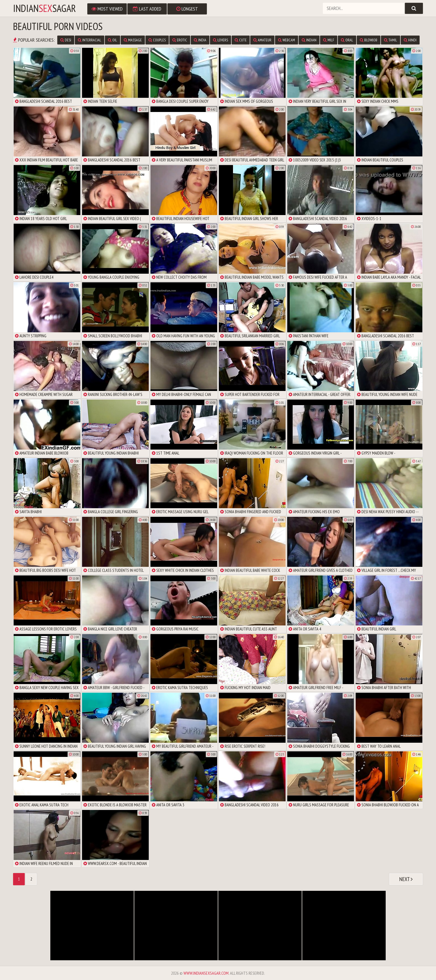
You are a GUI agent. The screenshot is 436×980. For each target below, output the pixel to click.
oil (112, 40)
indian (309, 40)
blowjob (369, 40)
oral (347, 40)
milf (329, 40)
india (200, 40)
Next (406, 879)
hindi (410, 40)
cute (241, 40)
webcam (287, 40)
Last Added (147, 9)
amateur (262, 40)
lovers (221, 40)
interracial (90, 40)
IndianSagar (44, 8)
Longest (187, 9)
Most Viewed (107, 9)
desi (66, 40)
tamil (391, 40)
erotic (180, 40)
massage (133, 40)
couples (157, 40)
